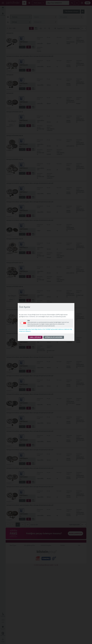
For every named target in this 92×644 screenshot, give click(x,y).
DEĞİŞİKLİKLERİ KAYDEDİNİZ (54, 337)
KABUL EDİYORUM (35, 337)
